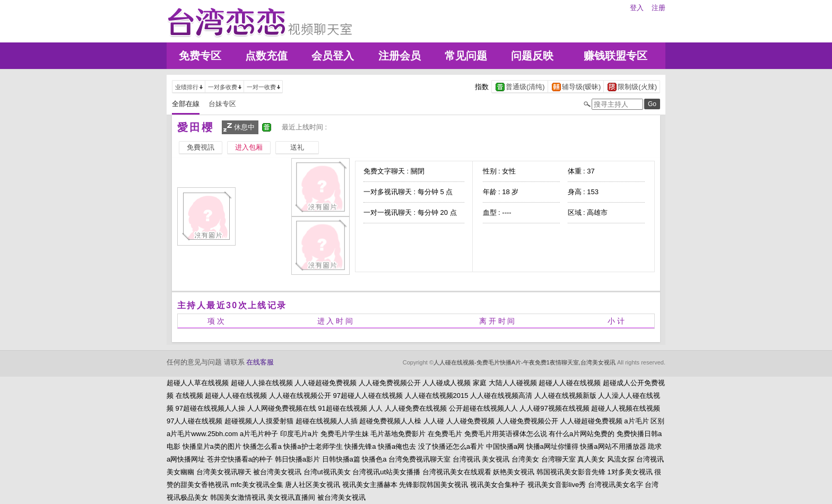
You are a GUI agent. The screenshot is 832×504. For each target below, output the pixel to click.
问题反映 (532, 56)
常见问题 (466, 56)
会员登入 (333, 56)
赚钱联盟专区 (616, 56)
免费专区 (200, 56)
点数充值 (266, 56)
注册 (658, 8)
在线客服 (260, 362)
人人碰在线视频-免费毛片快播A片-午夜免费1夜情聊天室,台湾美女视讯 (525, 362)
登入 (637, 8)
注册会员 (400, 56)
